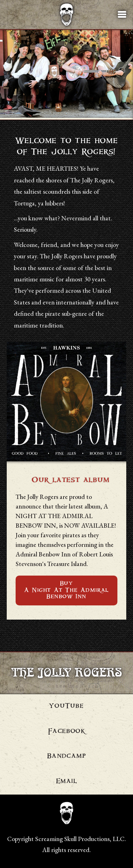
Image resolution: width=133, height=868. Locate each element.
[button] (122, 15)
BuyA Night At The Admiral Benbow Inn (66, 590)
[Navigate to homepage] (66, 15)
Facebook (67, 732)
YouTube (66, 707)
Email (67, 782)
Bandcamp (67, 757)
